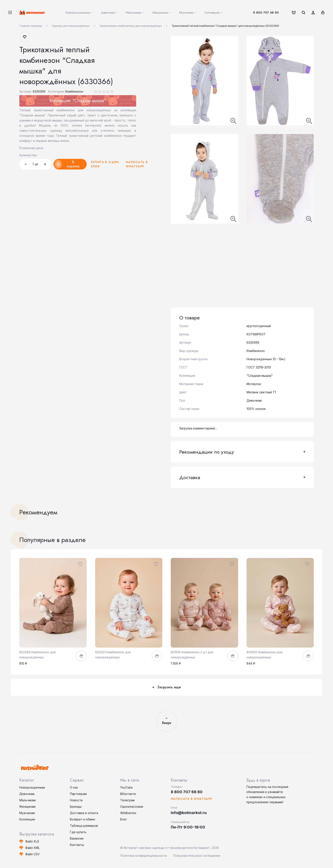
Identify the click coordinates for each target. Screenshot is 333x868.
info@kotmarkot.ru (189, 813)
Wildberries (128, 813)
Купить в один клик (105, 164)
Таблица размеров (84, 826)
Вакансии (77, 838)
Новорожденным (32, 787)
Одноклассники (132, 807)
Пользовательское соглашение (197, 856)
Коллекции (27, 819)
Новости (76, 800)
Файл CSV (32, 854)
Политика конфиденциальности (144, 856)
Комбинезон (74, 91)
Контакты (77, 845)
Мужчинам (27, 813)
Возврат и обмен (83, 819)
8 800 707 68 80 (266, 13)
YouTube (126, 787)
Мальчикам (28, 800)
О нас (74, 787)
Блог (124, 819)
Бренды (76, 807)
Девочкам (27, 794)
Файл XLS (32, 841)
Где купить (78, 832)
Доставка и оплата (84, 813)
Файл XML (32, 848)
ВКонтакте (128, 794)
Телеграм (127, 800)
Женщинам (27, 807)
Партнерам (78, 794)
